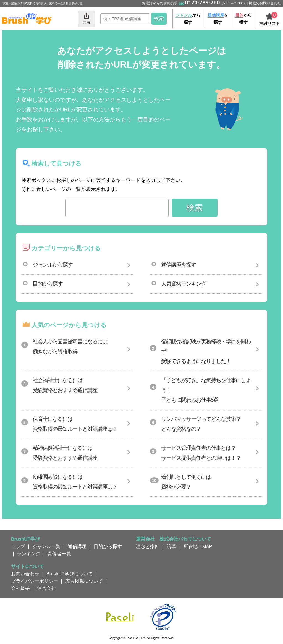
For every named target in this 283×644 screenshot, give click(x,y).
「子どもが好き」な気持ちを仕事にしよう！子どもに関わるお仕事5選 (206, 390)
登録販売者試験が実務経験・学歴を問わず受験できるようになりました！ (206, 351)
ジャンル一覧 (46, 546)
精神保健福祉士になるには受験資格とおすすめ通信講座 (65, 453)
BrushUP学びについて (70, 574)
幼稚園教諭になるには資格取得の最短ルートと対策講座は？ (75, 482)
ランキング (29, 554)
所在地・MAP (198, 546)
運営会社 (46, 588)
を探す (218, 19)
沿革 (171, 546)
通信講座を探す (179, 265)
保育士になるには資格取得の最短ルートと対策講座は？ (75, 424)
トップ (18, 546)
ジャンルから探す (53, 265)
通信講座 (77, 546)
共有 (87, 18)
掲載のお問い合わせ (265, 3)
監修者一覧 (59, 554)
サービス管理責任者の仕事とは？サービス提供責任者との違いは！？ (201, 453)
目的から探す (48, 284)
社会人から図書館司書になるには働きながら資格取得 (70, 346)
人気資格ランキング (184, 284)
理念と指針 (148, 546)
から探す (188, 19)
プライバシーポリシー (35, 581)
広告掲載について (84, 581)
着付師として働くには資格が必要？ (186, 482)
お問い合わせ (25, 574)
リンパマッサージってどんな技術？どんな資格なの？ (201, 424)
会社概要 (20, 588)
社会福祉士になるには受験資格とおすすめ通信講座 (65, 385)
